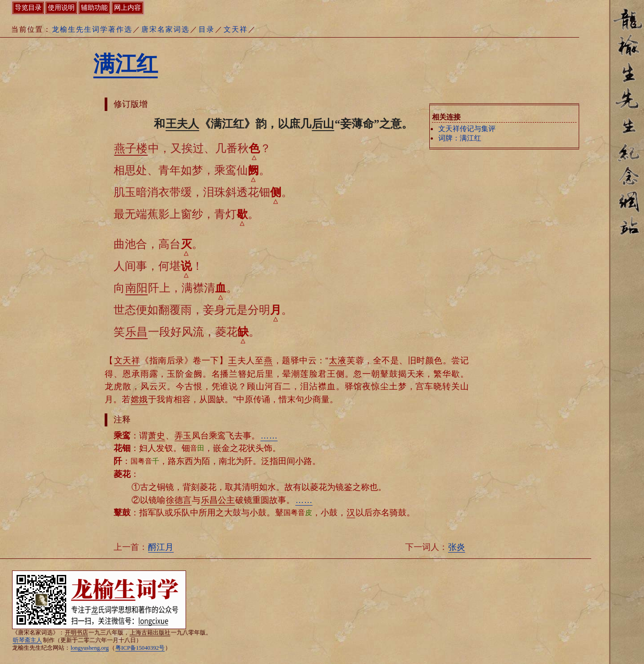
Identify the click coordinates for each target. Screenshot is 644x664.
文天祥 (236, 29)
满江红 (126, 64)
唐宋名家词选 (165, 29)
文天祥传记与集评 (467, 129)
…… (269, 436)
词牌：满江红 (460, 138)
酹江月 (161, 547)
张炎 (457, 547)
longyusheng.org (90, 648)
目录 (207, 29)
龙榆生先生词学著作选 (92, 29)
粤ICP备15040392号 (140, 648)
